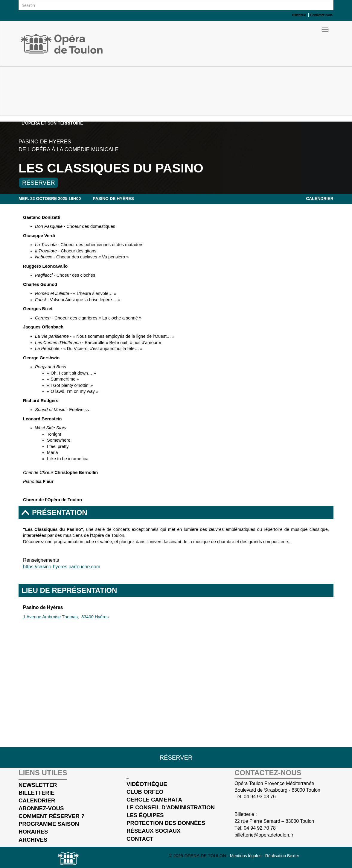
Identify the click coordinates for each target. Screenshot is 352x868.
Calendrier (320, 199)
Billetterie (36, 793)
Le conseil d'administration (171, 807)
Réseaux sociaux (153, 831)
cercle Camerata (154, 800)
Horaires (33, 832)
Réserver (39, 183)
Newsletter (38, 785)
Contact (140, 839)
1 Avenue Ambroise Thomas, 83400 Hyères (66, 617)
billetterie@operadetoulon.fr (264, 835)
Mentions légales (246, 856)
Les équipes (145, 815)
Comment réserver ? (51, 816)
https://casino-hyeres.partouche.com (62, 567)
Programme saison (49, 824)
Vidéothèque (147, 784)
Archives (33, 840)
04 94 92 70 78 (260, 828)
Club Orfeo (145, 792)
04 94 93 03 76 (260, 797)
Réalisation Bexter (282, 856)
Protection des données (166, 823)
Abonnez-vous (41, 808)
